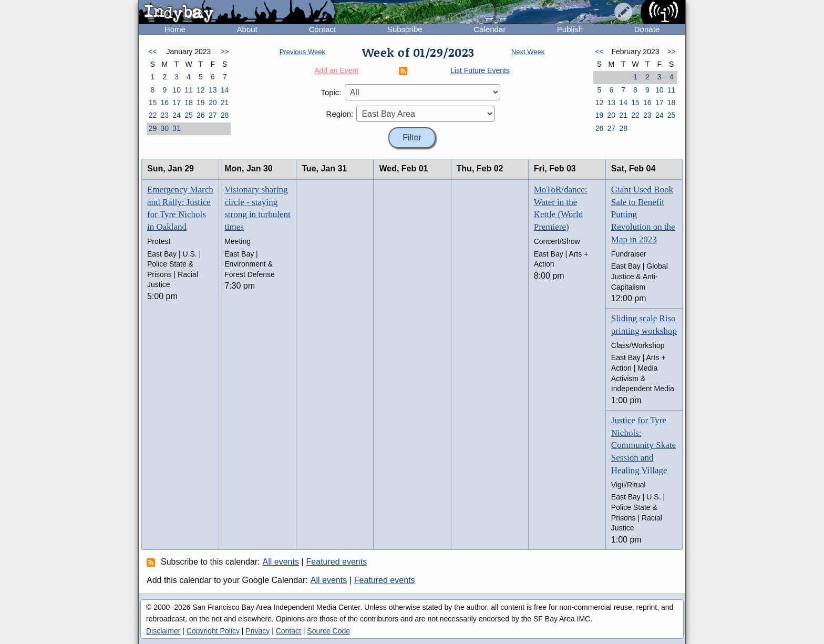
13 (213, 90)
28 (225, 115)
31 (177, 128)
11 (189, 90)
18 (189, 103)
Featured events (337, 562)
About (247, 29)
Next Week (528, 52)
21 (225, 103)
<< (152, 52)
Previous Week (302, 52)
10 (177, 90)
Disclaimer (163, 631)
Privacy (257, 631)
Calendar (490, 29)
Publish (570, 29)
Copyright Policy (213, 631)
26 (201, 115)
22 (153, 115)
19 (201, 103)
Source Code (328, 631)
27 (213, 115)
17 (177, 103)
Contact (322, 29)
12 (201, 90)
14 (225, 90)
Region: (340, 114)
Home (175, 29)
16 (164, 103)
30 (164, 128)
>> (224, 52)
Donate (647, 29)
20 (213, 103)
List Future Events (480, 70)
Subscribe (405, 29)
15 (153, 103)
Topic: (331, 92)
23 (164, 115)
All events (281, 562)
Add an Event (336, 70)
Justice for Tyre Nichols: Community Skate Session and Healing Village (643, 445)
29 (153, 128)
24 (177, 115)
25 (189, 115)
